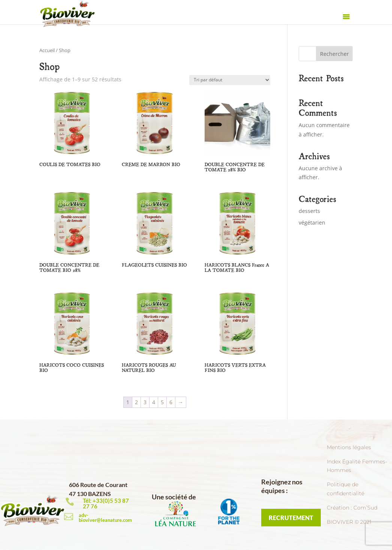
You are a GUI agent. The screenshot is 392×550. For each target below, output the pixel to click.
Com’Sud (365, 508)
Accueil (47, 50)
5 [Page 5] (162, 402)
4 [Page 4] (154, 402)
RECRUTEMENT (291, 518)
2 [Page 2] (136, 402)
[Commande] (230, 80)
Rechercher (334, 54)
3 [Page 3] (145, 402)
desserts (309, 211)
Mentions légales (349, 447)
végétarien (312, 223)
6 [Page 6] (171, 402)
